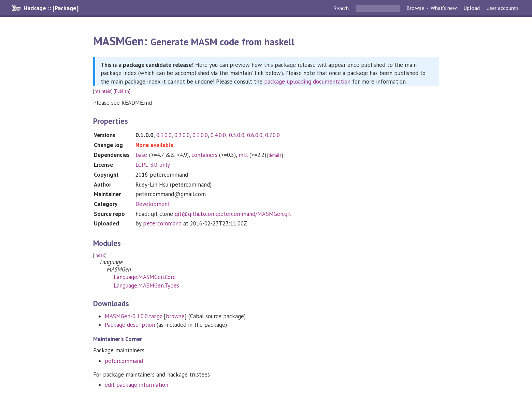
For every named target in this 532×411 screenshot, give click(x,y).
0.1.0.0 (164, 135)
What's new (444, 8)
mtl (243, 155)
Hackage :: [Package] (51, 8)
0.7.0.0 (272, 135)
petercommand (162, 223)
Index (100, 255)
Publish (122, 91)
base (141, 155)
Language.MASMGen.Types (147, 285)
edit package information (137, 385)
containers (204, 155)
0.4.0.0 (218, 135)
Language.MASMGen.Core (145, 277)
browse (175, 316)
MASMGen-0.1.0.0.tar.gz (134, 316)
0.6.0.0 (255, 135)
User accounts (502, 8)
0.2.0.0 (182, 135)
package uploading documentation (307, 82)
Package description (130, 325)
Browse (415, 8)
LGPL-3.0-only (153, 165)
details (275, 155)
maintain (103, 91)
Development (153, 204)
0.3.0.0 (200, 135)
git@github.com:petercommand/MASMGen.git (233, 214)
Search (342, 8)
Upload (472, 8)
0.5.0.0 (237, 135)
